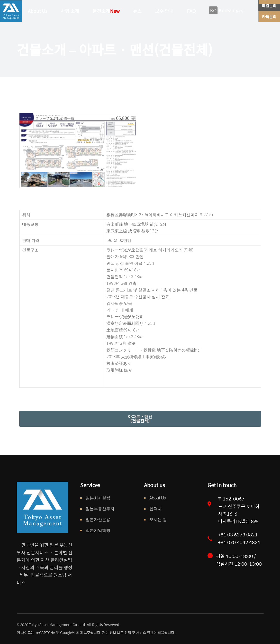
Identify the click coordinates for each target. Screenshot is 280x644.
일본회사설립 (98, 498)
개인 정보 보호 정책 (116, 632)
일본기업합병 (98, 530)
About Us (158, 498)
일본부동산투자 (100, 509)
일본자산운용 (98, 520)
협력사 (156, 509)
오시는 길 (158, 520)
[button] (140, 419)
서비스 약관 (145, 632)
